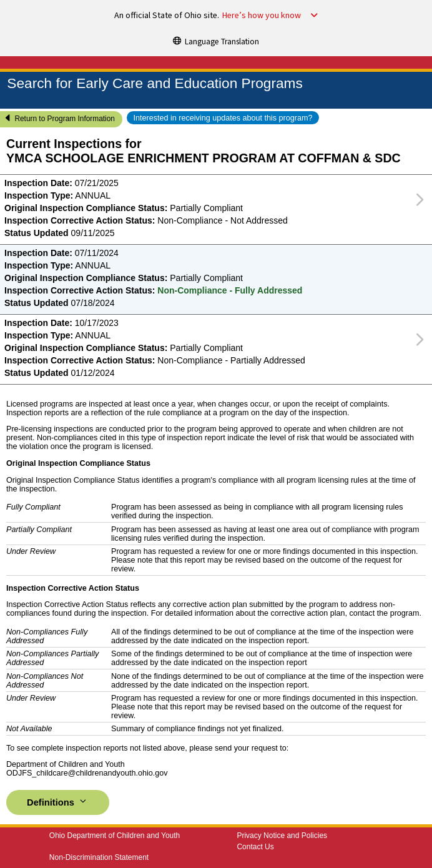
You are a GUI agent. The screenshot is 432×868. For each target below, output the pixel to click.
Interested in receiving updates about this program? (223, 118)
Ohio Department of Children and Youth (115, 836)
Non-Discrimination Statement (99, 857)
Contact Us (255, 847)
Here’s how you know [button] (262, 16)
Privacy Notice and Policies (282, 836)
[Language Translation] (216, 41)
